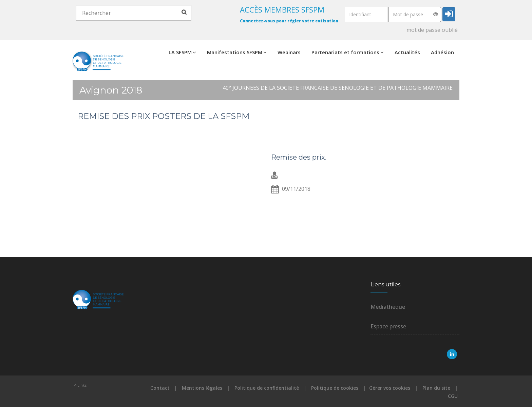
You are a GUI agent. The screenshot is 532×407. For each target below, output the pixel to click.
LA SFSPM (182, 52)
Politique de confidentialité (267, 388)
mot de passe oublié (432, 30)
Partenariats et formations (348, 52)
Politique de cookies (335, 388)
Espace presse (388, 326)
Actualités (407, 52)
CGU (453, 396)
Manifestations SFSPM (237, 52)
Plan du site (436, 388)
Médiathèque (388, 307)
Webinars (289, 52)
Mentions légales (202, 388)
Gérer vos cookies (390, 388)
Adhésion (442, 52)
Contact (160, 388)
